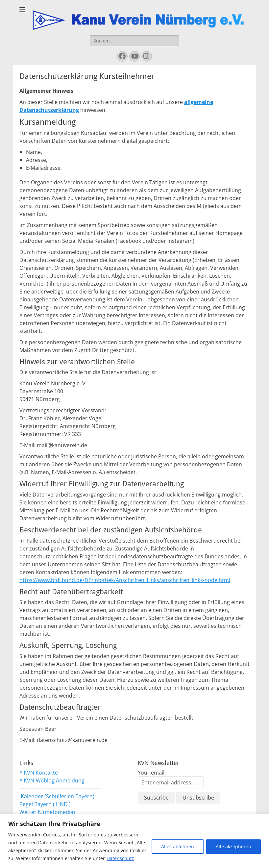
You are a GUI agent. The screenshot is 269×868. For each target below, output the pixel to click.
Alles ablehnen (178, 846)
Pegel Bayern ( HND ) (45, 804)
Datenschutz (120, 858)
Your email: (152, 773)
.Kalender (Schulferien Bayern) (57, 796)
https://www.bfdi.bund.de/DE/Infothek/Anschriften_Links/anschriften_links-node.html (125, 580)
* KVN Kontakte (39, 773)
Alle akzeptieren (233, 846)
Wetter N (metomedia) (47, 812)
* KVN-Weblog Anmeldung (52, 780)
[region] (134, 841)
